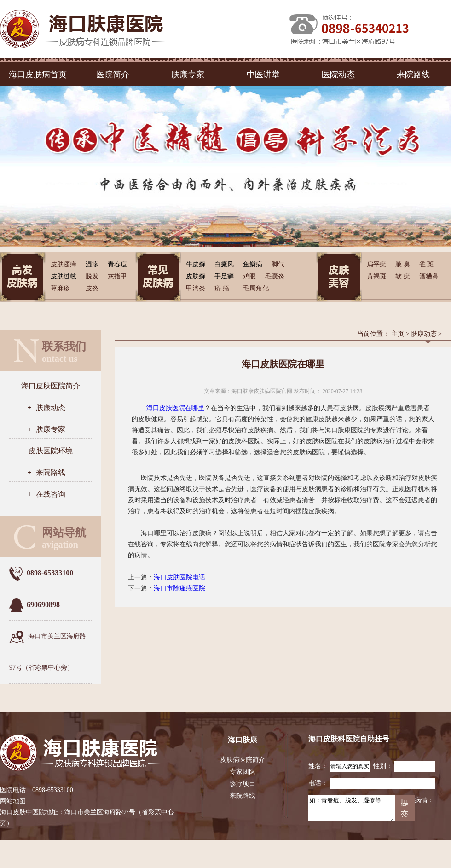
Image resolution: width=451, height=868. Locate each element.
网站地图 (13, 801)
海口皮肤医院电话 (179, 577)
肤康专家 (188, 75)
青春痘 (117, 264)
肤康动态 (51, 408)
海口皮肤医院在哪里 (175, 408)
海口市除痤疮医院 (179, 588)
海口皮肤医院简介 (51, 386)
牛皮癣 (196, 264)
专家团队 (243, 772)
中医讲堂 (263, 75)
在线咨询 (51, 494)
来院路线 (413, 75)
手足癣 (224, 276)
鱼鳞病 (253, 264)
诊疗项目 (243, 784)
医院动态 (338, 75)
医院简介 (113, 75)
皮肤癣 (196, 276)
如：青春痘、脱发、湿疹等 (352, 808)
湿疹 (92, 264)
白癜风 (224, 264)
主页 (398, 334)
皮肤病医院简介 (243, 760)
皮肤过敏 (64, 276)
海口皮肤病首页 (38, 75)
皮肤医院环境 (51, 451)
